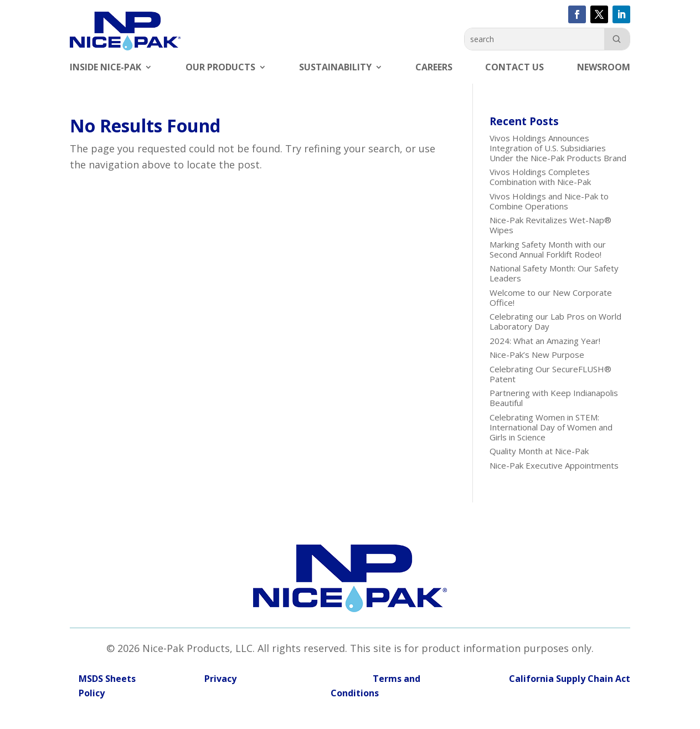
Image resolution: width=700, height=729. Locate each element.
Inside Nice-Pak (105, 68)
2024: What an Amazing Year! (545, 341)
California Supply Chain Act (570, 679)
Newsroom (604, 68)
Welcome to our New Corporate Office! (551, 297)
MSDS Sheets (107, 679)
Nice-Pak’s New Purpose (537, 355)
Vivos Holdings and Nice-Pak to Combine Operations (549, 201)
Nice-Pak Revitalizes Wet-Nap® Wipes (550, 225)
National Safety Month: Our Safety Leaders (554, 273)
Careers (434, 68)
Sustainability (335, 68)
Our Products (220, 68)
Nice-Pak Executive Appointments (554, 465)
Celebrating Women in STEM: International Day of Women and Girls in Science (551, 427)
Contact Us (514, 68)
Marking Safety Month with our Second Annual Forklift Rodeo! (548, 249)
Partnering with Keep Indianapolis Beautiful (554, 398)
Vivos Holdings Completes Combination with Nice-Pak (540, 177)
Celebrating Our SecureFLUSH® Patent (550, 374)
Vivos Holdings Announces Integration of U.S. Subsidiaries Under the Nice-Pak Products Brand (558, 148)
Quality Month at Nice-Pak (539, 451)
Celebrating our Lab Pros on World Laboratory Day (555, 321)
